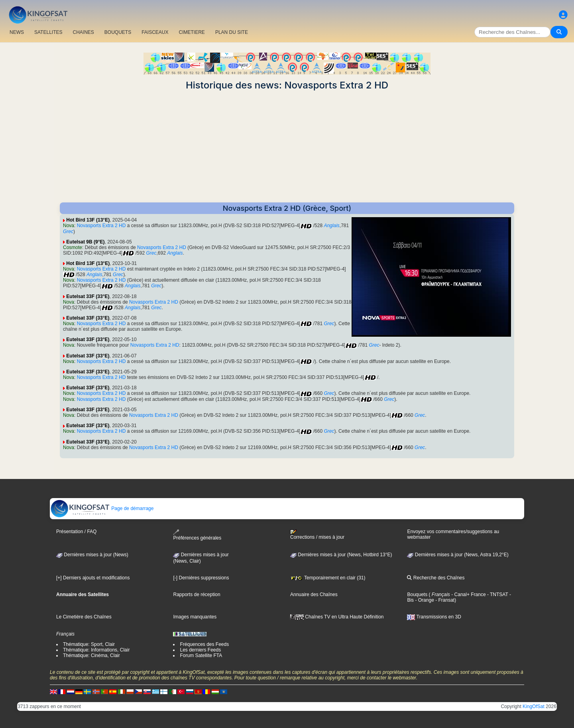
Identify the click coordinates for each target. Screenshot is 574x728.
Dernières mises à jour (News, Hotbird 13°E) (341, 555)
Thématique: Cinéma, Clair (91, 655)
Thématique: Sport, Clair (89, 644)
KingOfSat (534, 706)
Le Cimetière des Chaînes (84, 617)
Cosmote (73, 247)
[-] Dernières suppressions (201, 578)
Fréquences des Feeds (204, 644)
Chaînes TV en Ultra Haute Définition (337, 617)
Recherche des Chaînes (436, 578)
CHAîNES (83, 32)
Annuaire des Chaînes (314, 595)
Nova (69, 226)
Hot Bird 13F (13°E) (88, 220)
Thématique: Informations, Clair (96, 650)
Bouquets (417, 595)
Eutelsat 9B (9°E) (85, 242)
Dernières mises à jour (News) (92, 555)
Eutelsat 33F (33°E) (88, 296)
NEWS (17, 32)
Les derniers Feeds (200, 650)
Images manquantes (195, 617)
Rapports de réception (197, 595)
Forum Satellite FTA (201, 655)
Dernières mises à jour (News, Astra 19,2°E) (458, 555)
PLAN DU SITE (232, 32)
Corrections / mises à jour (317, 535)
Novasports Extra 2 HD (101, 226)
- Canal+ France (468, 595)
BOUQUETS (118, 32)
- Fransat (444, 600)
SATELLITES (48, 32)
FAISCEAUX (155, 32)
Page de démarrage (102, 508)
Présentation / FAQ (76, 532)
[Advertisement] (287, 147)
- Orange (424, 600)
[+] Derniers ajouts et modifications (93, 578)
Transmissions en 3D (434, 617)
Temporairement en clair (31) (328, 578)
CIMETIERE (192, 32)
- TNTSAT (497, 595)
